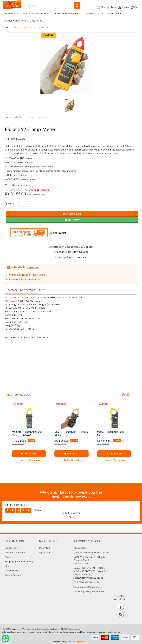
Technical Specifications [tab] (21, 290)
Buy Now (72, 220)
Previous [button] (123, 395)
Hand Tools (115, 14)
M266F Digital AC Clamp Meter (111, 434)
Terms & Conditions (15, 553)
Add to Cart (72, 214)
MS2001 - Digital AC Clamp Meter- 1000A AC (27, 434)
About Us (10, 557)
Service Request (13, 575)
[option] (29, 435)
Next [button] (128, 395)
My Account (45, 553)
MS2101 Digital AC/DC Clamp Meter (71, 434)
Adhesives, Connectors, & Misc (24, 21)
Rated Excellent (17, 505)
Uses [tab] (42, 290)
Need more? (32, 268)
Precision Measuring (68, 14)
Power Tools (95, 14)
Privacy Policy (12, 548)
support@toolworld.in (91, 587)
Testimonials (11, 571)
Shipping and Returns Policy (19, 562)
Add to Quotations (31, 461)
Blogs (8, 566)
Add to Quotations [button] (39, 118)
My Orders (45, 548)
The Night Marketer (81, 642)
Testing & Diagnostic (36, 14)
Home (5, 28)
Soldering (11, 14)
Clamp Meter (43, 28)
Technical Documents (18, 186)
